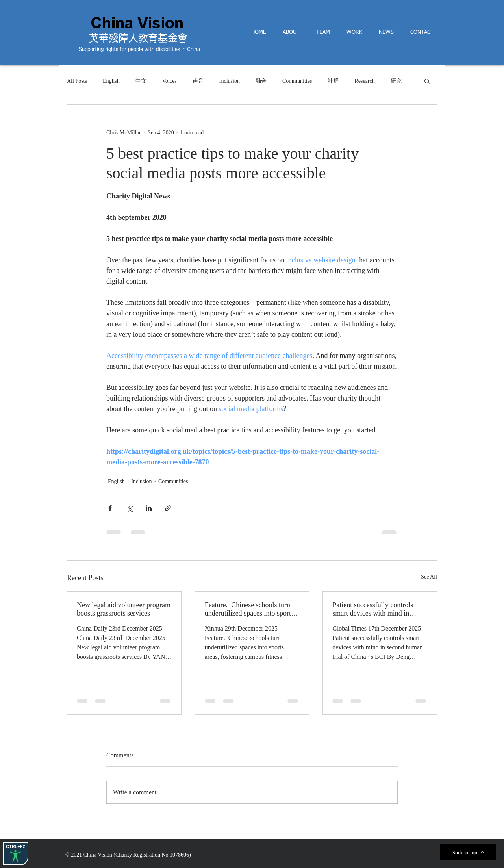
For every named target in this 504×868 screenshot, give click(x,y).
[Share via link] (168, 508)
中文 (141, 81)
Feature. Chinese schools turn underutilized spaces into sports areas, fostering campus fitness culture (249, 609)
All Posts (77, 81)
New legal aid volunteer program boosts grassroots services (124, 609)
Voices (170, 81)
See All (429, 577)
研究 (396, 81)
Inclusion (230, 81)
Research (364, 81)
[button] (427, 81)
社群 (333, 81)
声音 (198, 81)
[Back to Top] (468, 852)
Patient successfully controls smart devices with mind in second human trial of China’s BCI (375, 609)
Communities (297, 81)
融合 (261, 81)
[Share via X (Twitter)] (129, 508)
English (111, 81)
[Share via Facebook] (110, 508)
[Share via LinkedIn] (149, 508)
